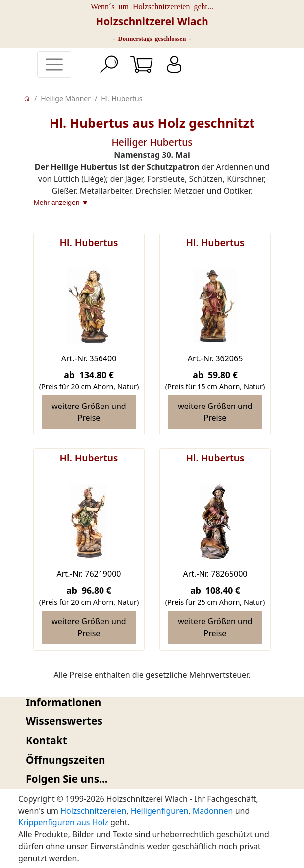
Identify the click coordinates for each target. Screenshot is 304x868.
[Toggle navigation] (54, 65)
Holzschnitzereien (93, 811)
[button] (152, 702)
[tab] (152, 702)
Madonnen (213, 811)
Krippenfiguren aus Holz (63, 822)
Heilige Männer (66, 98)
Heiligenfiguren (160, 811)
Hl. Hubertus (122, 98)
